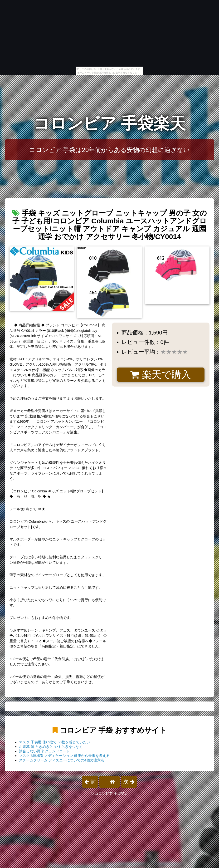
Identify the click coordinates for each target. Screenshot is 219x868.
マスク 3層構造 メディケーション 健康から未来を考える (64, 756)
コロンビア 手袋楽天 (109, 123)
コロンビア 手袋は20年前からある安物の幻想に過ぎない (110, 150)
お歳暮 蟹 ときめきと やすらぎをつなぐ (51, 747)
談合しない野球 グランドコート (44, 751)
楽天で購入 (161, 375)
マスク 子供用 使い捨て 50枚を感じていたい (55, 742)
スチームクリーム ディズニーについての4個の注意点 (62, 760)
